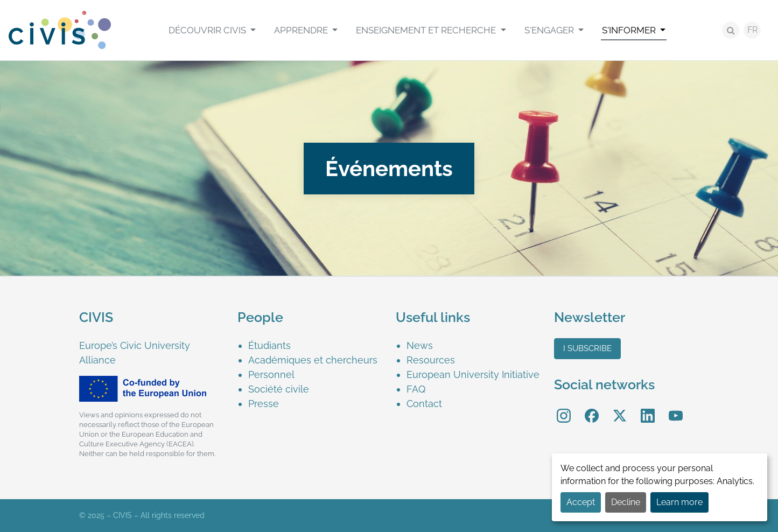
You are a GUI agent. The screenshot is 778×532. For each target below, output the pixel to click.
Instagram (564, 408)
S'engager (550, 30)
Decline (626, 502)
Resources (431, 360)
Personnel (271, 374)
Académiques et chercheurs (313, 360)
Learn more (679, 502)
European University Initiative (473, 374)
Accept (581, 502)
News (420, 345)
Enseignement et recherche (427, 30)
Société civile (279, 389)
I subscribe (587, 348)
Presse (264, 404)
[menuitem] (212, 30)
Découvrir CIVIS (208, 30)
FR (752, 30)
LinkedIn (648, 408)
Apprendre (302, 30)
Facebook (592, 408)
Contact (424, 404)
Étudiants (269, 345)
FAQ (416, 389)
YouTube (675, 408)
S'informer (630, 30)
